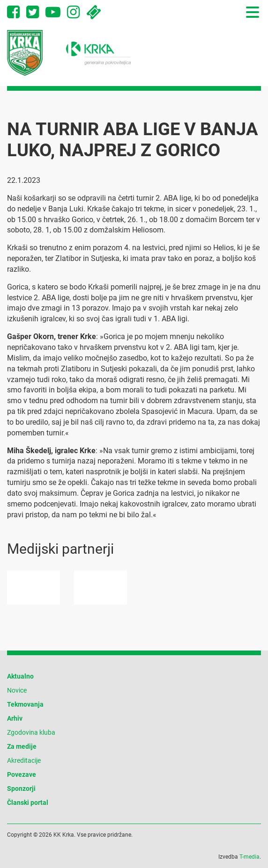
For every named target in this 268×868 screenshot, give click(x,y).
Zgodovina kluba (31, 732)
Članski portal (28, 803)
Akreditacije (24, 760)
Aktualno (20, 676)
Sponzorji (21, 788)
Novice (17, 690)
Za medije (22, 746)
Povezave (22, 774)
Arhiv (15, 718)
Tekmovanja (25, 704)
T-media (249, 857)
